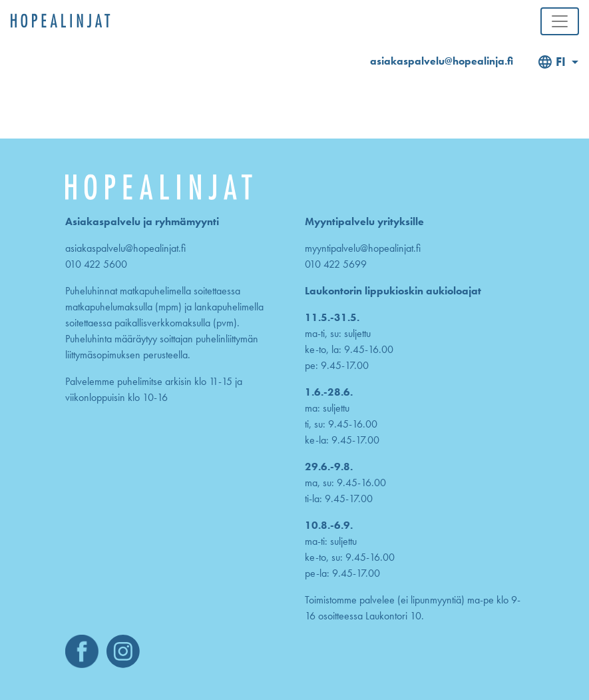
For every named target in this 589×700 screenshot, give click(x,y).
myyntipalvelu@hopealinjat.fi (363, 248)
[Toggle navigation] (560, 21)
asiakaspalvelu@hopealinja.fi (442, 61)
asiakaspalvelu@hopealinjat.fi (125, 248)
